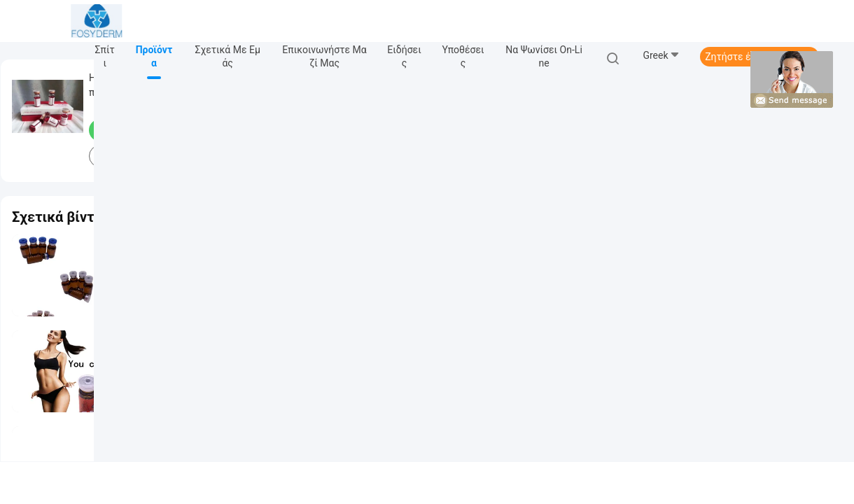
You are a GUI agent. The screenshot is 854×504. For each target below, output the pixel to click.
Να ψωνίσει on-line (544, 56)
